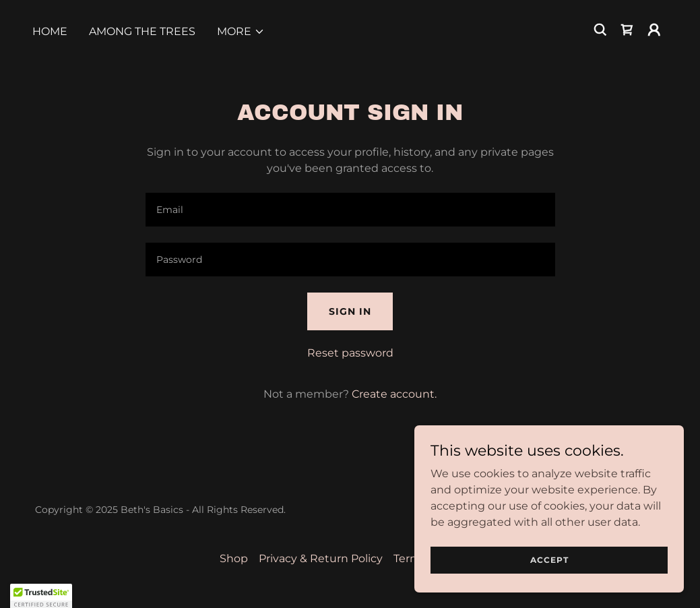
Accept (549, 560)
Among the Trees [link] (142, 31)
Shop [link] (234, 558)
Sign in (350, 311)
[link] (627, 30)
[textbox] (350, 210)
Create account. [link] (394, 394)
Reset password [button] (350, 353)
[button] (241, 32)
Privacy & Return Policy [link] (321, 558)
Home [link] (50, 31)
